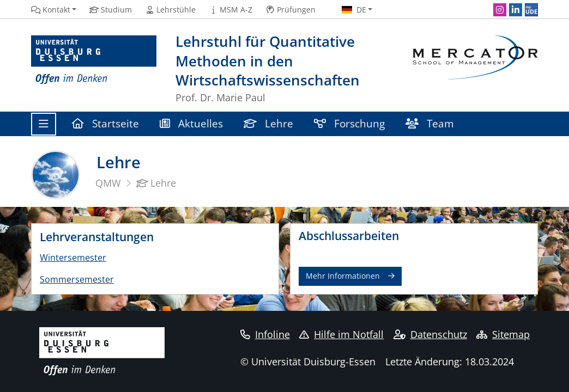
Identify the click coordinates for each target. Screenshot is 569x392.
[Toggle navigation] (44, 124)
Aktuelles (191, 123)
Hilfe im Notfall (341, 334)
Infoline (265, 334)
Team (430, 123)
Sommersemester (77, 279)
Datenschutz (430, 334)
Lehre (268, 123)
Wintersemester (73, 258)
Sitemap (503, 334)
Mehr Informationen (343, 276)
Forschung (349, 123)
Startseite (105, 123)
